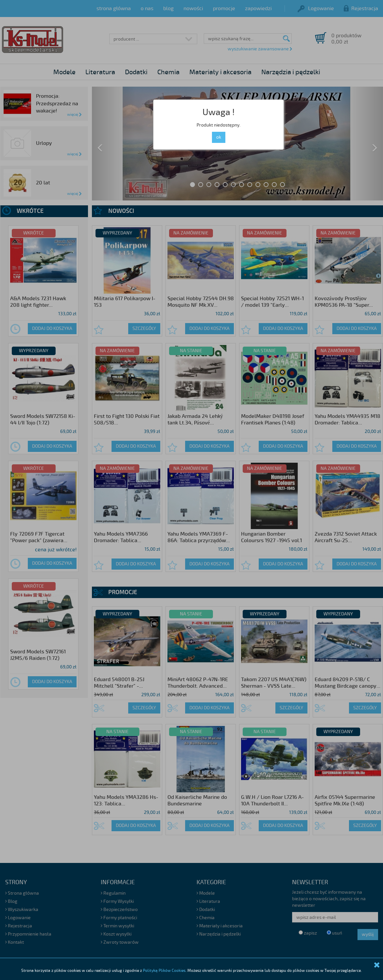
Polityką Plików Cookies (164, 971)
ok (219, 137)
